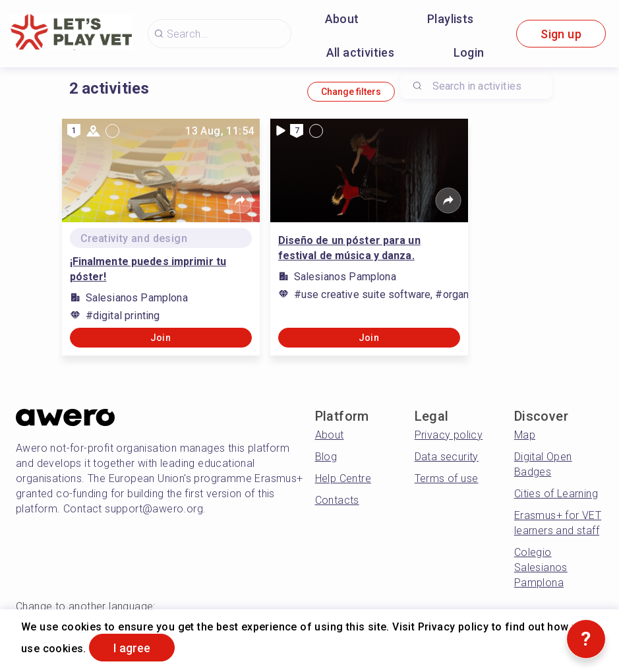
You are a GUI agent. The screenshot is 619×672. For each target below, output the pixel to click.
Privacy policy (449, 435)
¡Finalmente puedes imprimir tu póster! (148, 269)
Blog (326, 457)
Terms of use (447, 478)
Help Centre (343, 478)
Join (161, 338)
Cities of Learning (556, 494)
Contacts (337, 500)
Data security (447, 457)
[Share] (240, 200)
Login (469, 52)
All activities (361, 52)
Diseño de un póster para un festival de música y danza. (349, 248)
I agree (132, 648)
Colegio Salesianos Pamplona (541, 567)
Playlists (451, 19)
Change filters (351, 92)
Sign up (561, 34)
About (342, 19)
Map (525, 435)
